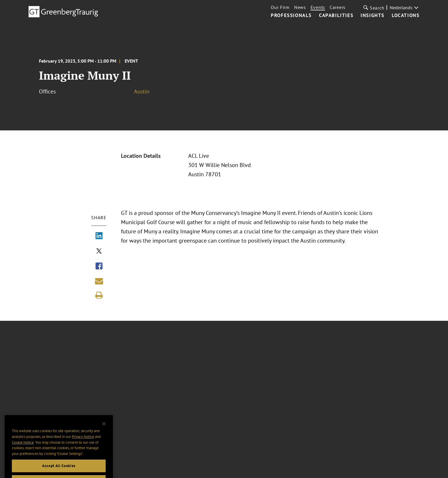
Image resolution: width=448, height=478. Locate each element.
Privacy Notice (83, 442)
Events (318, 7)
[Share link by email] (99, 281)
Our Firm (280, 7)
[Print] (99, 295)
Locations (406, 16)
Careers (338, 7)
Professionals (291, 16)
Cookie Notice (23, 448)
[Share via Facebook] (99, 267)
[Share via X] (99, 252)
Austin (142, 91)
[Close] (104, 430)
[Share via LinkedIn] (99, 236)
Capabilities (336, 16)
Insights (373, 16)
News (300, 7)
